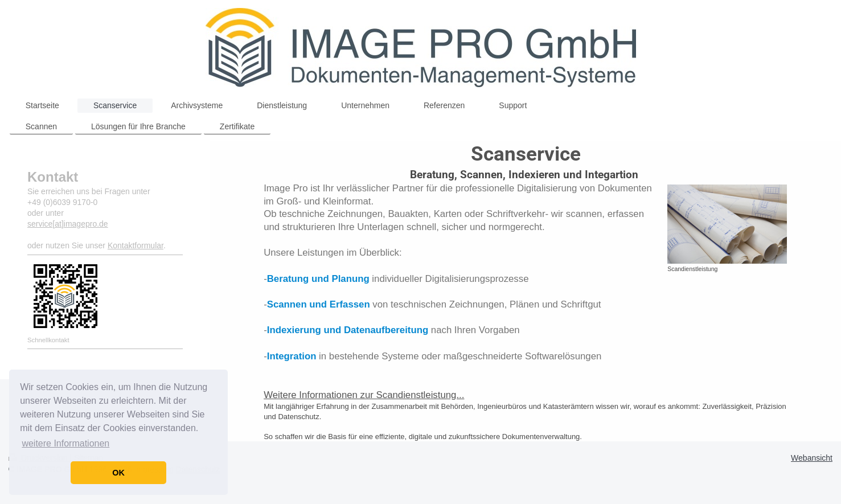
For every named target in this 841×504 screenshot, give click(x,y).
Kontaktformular (136, 245)
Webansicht (812, 458)
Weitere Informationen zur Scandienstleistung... (364, 395)
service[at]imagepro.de (68, 224)
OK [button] (118, 473)
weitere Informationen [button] (65, 443)
